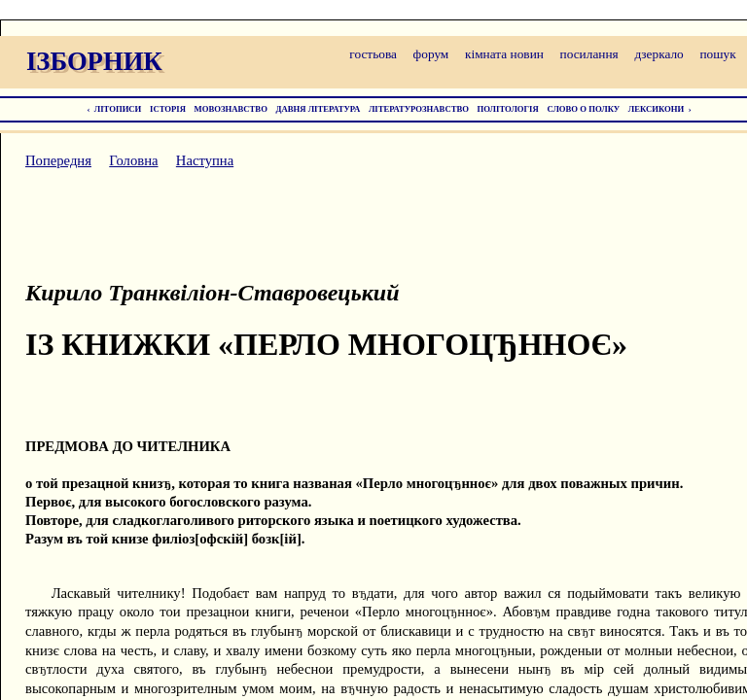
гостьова (373, 54)
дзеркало (658, 54)
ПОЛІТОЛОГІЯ (508, 109)
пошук (717, 54)
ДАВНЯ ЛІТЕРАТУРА (319, 109)
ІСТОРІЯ (168, 109)
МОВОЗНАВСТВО (231, 109)
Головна (133, 160)
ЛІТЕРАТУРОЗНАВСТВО (419, 109)
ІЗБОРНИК (94, 61)
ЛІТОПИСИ (118, 109)
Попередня (58, 160)
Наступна (205, 160)
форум (431, 54)
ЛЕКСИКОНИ (657, 109)
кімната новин (504, 54)
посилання (589, 54)
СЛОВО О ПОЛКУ (583, 109)
